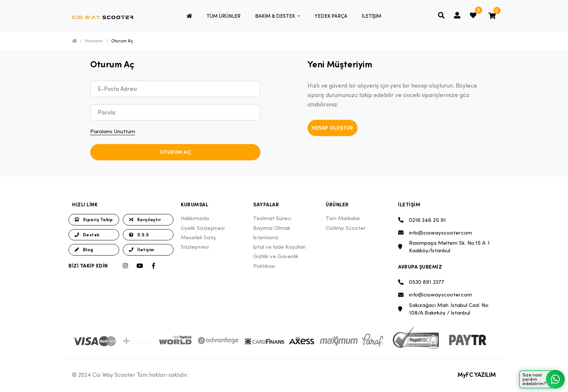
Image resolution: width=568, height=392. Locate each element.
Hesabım (94, 41)
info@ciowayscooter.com (435, 233)
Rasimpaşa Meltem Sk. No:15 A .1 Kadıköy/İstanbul (444, 246)
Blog (84, 250)
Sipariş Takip (94, 219)
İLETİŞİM (372, 16)
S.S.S (139, 235)
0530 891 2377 (421, 282)
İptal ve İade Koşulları (279, 247)
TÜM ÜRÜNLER (224, 16)
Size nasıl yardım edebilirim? (543, 379)
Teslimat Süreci (272, 218)
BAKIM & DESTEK (275, 16)
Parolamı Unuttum (113, 131)
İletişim (142, 250)
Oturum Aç (122, 41)
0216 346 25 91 (422, 220)
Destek (87, 235)
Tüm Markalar (343, 218)
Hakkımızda (195, 218)
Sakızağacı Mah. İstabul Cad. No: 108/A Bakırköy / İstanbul (444, 309)
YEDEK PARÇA (331, 16)
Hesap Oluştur (333, 128)
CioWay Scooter (346, 228)
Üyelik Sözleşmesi (203, 228)
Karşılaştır (145, 219)
